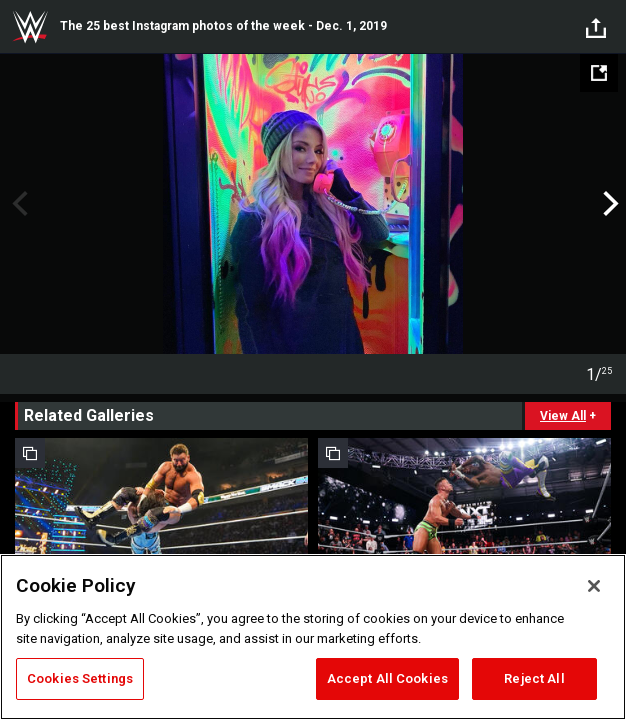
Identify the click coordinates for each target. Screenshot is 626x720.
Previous (17, 204)
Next (608, 204)
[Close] (594, 586)
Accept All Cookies (387, 678)
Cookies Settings (80, 678)
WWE (30, 27)
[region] (313, 637)
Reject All (534, 678)
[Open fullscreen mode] (599, 73)
